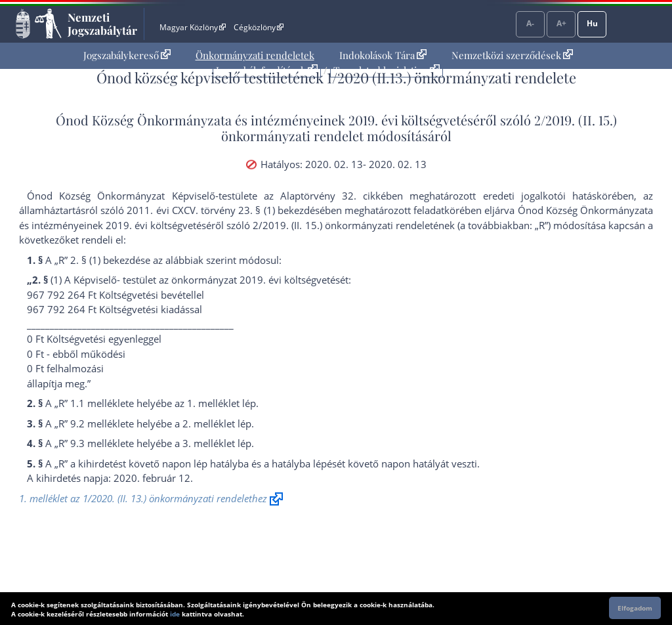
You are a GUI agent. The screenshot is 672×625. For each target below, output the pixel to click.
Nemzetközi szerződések (512, 55)
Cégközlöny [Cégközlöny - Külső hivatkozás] (259, 27)
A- (530, 23)
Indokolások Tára (383, 55)
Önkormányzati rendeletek (255, 55)
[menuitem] (127, 55)
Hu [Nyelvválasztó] (592, 23)
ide (175, 614)
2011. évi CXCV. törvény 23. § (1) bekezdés (223, 210)
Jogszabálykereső (127, 55)
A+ (561, 23)
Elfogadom (635, 608)
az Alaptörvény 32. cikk (323, 196)
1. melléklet (213, 403)
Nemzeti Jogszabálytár (102, 24)
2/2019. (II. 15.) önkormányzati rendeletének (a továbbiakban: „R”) (401, 225)
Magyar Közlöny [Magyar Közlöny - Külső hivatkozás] (193, 27)
